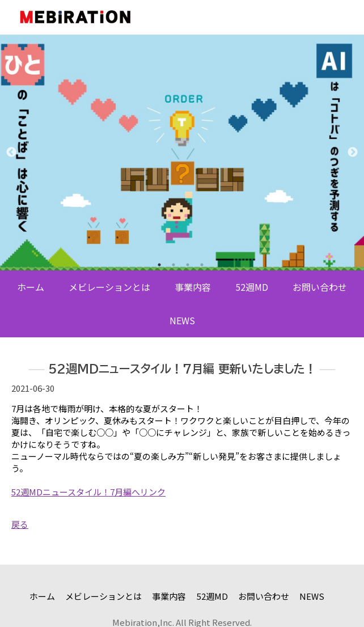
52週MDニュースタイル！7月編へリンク (88, 492)
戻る (20, 524)
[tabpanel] (182, 152)
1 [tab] (159, 265)
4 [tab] (202, 265)
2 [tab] (173, 265)
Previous (11, 152)
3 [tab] (188, 265)
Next (353, 152)
